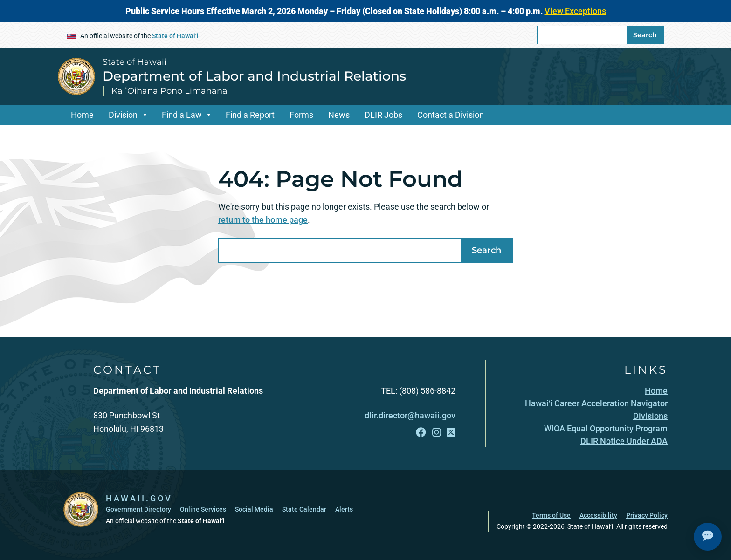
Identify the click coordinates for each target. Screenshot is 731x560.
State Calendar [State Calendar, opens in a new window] (304, 509)
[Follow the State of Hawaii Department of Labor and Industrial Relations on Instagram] (437, 433)
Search (645, 35)
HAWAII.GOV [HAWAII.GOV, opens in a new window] (139, 498)
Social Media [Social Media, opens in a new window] (254, 509)
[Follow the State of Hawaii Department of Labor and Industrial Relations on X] (451, 433)
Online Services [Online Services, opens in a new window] (203, 509)
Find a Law (182, 115)
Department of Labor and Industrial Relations (254, 76)
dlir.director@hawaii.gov (410, 415)
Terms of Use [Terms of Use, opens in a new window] (551, 515)
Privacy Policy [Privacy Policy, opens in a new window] (647, 515)
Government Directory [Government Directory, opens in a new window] (138, 509)
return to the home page (263, 220)
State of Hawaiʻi (175, 36)
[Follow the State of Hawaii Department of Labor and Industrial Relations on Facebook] (421, 433)
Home (82, 115)
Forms (301, 115)
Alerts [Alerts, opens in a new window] (344, 509)
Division (123, 115)
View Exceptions (575, 11)
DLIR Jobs (383, 115)
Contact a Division (451, 115)
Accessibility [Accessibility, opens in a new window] (598, 515)
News (339, 115)
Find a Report (250, 115)
